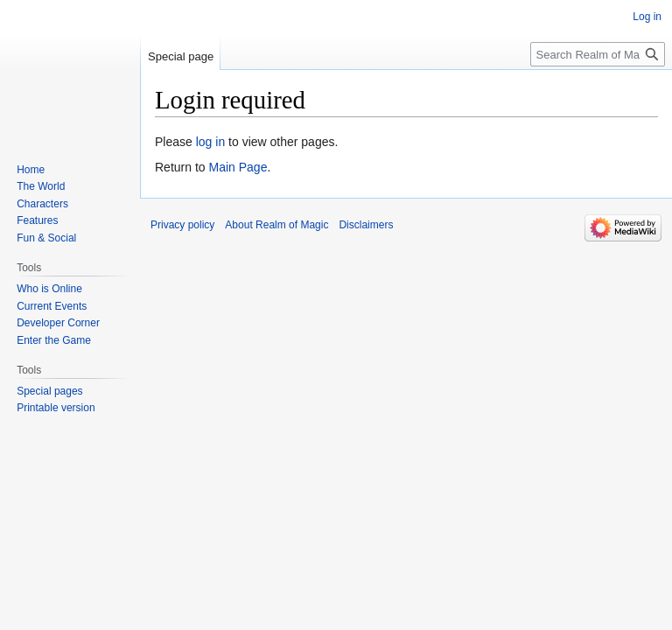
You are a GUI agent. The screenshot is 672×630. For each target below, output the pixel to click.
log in (210, 142)
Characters (42, 204)
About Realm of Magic (276, 225)
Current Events (52, 306)
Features (37, 220)
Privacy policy (182, 225)
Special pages (49, 391)
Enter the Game (54, 340)
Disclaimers (366, 225)
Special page (181, 56)
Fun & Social (46, 238)
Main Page (238, 167)
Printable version (56, 408)
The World (41, 186)
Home (31, 170)
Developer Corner (58, 323)
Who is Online (49, 289)
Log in (647, 17)
